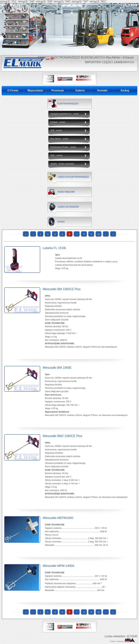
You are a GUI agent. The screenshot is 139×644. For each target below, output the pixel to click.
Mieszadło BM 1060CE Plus (62, 289)
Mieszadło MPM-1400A (58, 566)
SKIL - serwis (56, 156)
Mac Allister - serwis (59, 139)
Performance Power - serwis (63, 147)
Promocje (58, 91)
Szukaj (125, 91)
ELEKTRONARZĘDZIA (68, 104)
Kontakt (102, 91)
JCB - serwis (56, 131)
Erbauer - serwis (58, 122)
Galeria (80, 91)
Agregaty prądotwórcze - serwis (65, 114)
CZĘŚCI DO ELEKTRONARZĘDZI (73, 177)
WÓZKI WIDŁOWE (66, 192)
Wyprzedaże (35, 91)
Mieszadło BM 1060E (57, 368)
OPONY (61, 222)
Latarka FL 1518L (55, 248)
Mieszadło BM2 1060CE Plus (62, 436)
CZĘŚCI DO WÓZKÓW (68, 207)
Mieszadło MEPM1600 (58, 518)
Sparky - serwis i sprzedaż (62, 164)
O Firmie (13, 91)
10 (99, 234)
